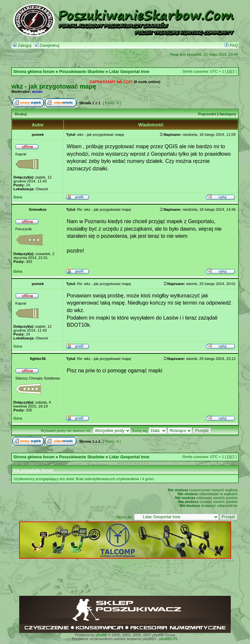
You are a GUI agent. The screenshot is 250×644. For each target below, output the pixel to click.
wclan (37, 92)
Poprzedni (207, 114)
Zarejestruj (47, 46)
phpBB (101, 635)
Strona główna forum (34, 72)
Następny (228, 114)
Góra (18, 197)
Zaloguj (22, 46)
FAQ (231, 46)
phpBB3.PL (169, 639)
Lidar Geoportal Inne (129, 72)
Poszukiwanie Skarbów (82, 72)
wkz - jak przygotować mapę (54, 86)
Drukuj (21, 114)
